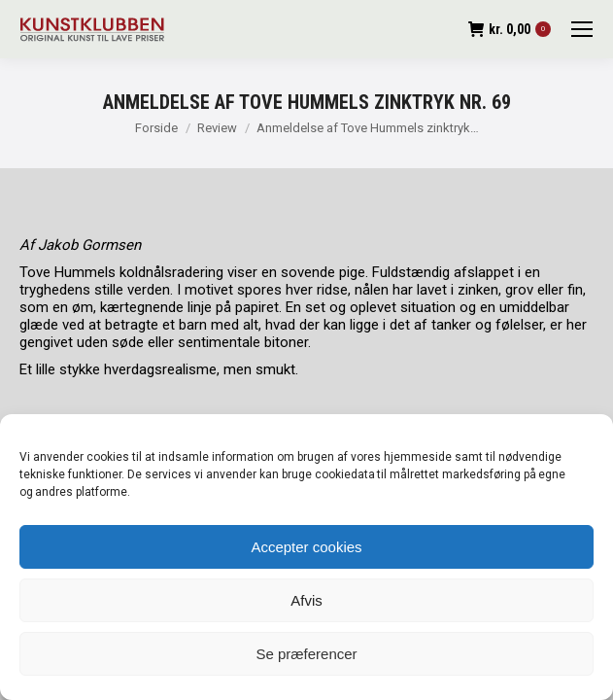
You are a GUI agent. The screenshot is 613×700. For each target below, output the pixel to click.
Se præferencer (306, 654)
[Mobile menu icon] (582, 29)
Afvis (306, 600)
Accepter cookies (306, 547)
